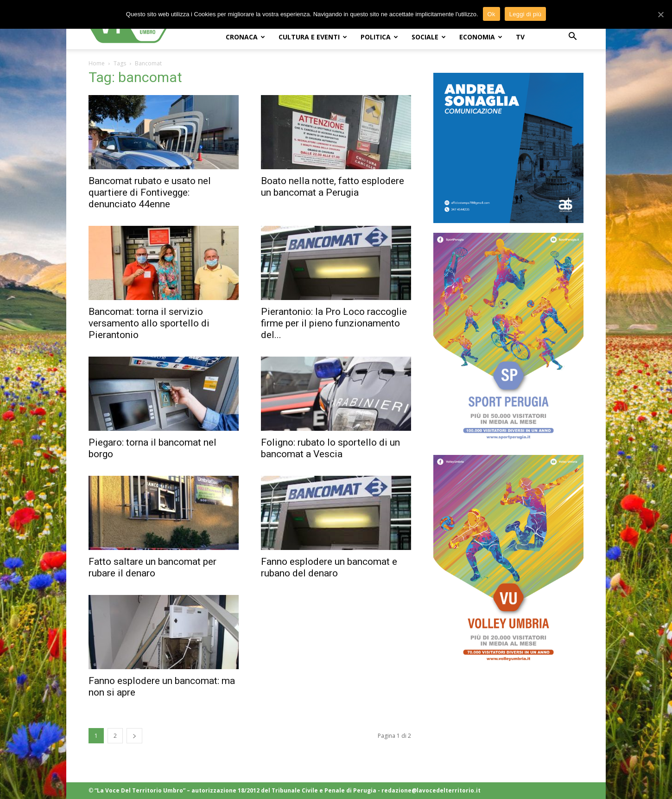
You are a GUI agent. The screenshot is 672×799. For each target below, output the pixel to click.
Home (97, 63)
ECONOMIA (481, 37)
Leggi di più (526, 14)
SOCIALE (429, 37)
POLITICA (379, 37)
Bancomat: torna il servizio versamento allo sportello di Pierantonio (149, 323)
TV (520, 37)
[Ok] (660, 14)
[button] (572, 37)
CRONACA (245, 37)
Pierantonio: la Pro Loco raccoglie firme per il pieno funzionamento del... (334, 323)
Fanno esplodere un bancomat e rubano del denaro (329, 567)
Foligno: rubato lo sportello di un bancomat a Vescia (330, 448)
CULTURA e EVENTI (313, 37)
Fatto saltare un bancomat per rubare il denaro (152, 567)
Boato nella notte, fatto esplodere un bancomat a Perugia (333, 187)
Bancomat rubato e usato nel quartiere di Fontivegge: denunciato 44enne (150, 192)
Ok (491, 14)
